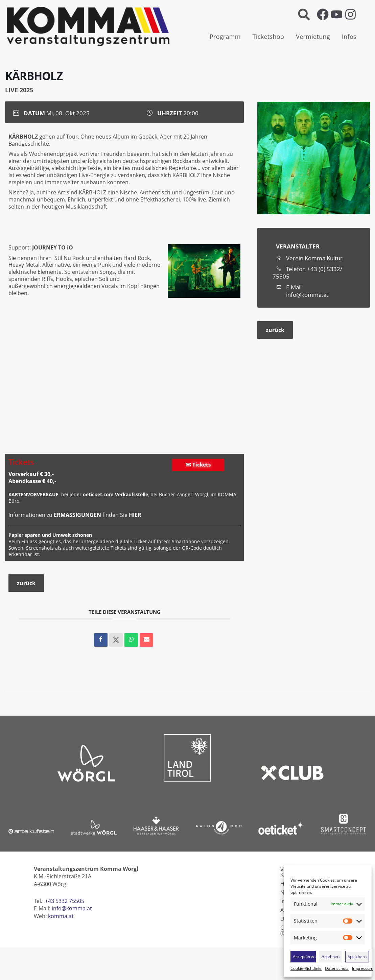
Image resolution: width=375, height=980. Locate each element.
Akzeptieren (304, 957)
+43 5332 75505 (65, 901)
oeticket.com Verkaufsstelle (115, 494)
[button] (304, 14)
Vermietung (313, 37)
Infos (349, 37)
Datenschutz (337, 969)
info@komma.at (307, 295)
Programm (225, 37)
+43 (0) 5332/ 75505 (307, 273)
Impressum (363, 969)
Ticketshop (268, 37)
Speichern (357, 957)
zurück (26, 583)
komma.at (61, 916)
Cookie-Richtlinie (306, 969)
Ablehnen (331, 957)
